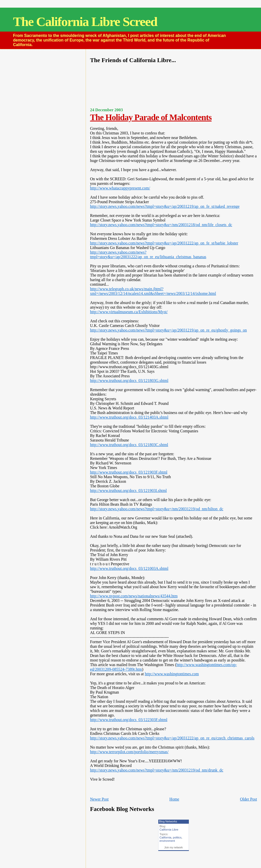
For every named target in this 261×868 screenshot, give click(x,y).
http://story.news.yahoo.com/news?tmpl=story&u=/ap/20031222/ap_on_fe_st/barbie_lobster (164, 243)
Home (174, 799)
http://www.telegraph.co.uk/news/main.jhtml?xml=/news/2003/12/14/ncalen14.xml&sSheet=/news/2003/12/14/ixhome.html (153, 291)
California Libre (169, 830)
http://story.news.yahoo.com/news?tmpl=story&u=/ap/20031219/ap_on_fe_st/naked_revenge (165, 206)
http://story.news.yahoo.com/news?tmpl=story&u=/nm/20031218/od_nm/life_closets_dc (161, 225)
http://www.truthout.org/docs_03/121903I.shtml (128, 491)
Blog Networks (168, 821)
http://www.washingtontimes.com (172, 674)
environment (167, 841)
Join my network (174, 848)
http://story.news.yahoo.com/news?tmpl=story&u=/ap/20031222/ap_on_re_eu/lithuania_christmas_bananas (148, 254)
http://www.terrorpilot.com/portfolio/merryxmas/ (129, 752)
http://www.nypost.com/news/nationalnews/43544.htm (134, 596)
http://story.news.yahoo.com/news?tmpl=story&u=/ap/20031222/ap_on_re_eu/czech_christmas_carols (172, 738)
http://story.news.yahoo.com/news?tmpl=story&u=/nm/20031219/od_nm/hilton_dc (157, 509)
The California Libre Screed (85, 22)
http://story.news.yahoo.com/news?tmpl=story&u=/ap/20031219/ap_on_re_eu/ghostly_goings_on (168, 330)
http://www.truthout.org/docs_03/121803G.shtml (129, 381)
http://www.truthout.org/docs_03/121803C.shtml (129, 445)
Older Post (248, 799)
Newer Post (99, 799)
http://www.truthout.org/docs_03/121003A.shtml (129, 568)
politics (177, 837)
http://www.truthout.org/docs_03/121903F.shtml (129, 472)
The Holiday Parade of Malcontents (151, 117)
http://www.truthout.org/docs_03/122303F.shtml (129, 720)
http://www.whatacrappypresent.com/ (120, 188)
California (165, 837)
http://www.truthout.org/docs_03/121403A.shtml (129, 417)
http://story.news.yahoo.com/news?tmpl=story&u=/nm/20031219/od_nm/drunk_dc (157, 770)
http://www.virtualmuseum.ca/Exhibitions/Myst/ (129, 312)
